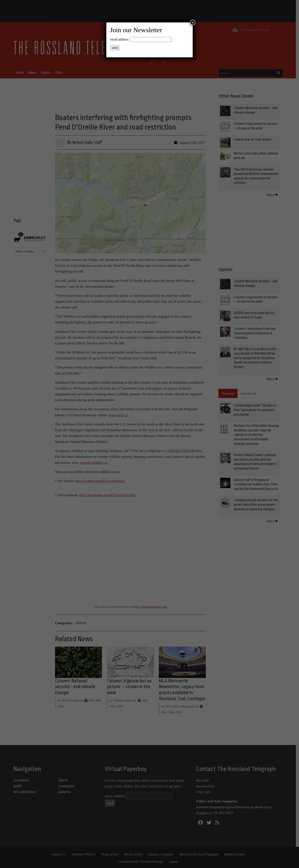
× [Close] (193, 22)
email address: (120, 39)
